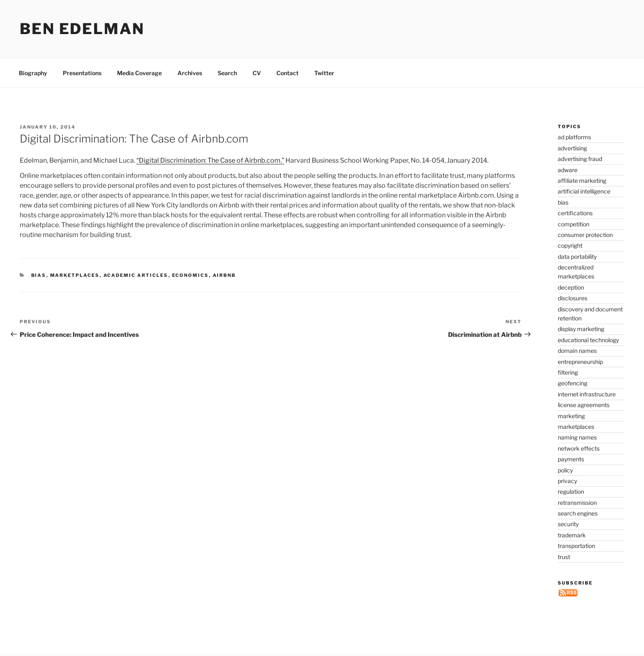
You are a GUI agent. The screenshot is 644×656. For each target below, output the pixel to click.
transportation (576, 546)
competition (574, 224)
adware (568, 170)
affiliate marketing (582, 181)
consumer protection (585, 235)
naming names (577, 437)
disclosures (573, 298)
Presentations (82, 73)
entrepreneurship (580, 362)
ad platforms (574, 137)
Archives (190, 73)
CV (257, 73)
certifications (575, 213)
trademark (572, 535)
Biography (33, 73)
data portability (577, 257)
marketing (571, 416)
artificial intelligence (584, 191)
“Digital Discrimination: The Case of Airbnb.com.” (210, 160)
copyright (570, 245)
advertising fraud (580, 159)
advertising (572, 148)
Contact (287, 73)
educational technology (588, 340)
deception (571, 287)
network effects (579, 448)
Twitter (324, 73)
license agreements (584, 405)
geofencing (573, 383)
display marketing (581, 329)
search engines (578, 513)
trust (564, 557)
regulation (571, 491)
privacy (567, 481)
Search (227, 73)
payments (571, 459)
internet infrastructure (587, 394)
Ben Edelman (82, 29)
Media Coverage (139, 73)
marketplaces (75, 275)
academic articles (136, 275)
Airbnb (224, 275)
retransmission (577, 503)
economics (191, 275)
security (568, 524)
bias (39, 275)
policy (565, 470)
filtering (568, 372)
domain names (577, 351)
